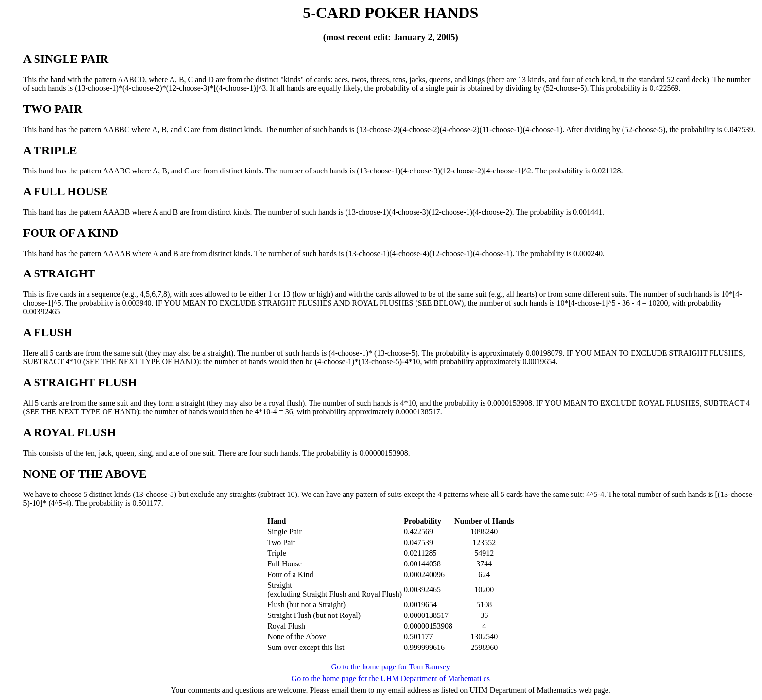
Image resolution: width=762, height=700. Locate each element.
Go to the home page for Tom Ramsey (391, 667)
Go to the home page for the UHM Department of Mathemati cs (391, 678)
